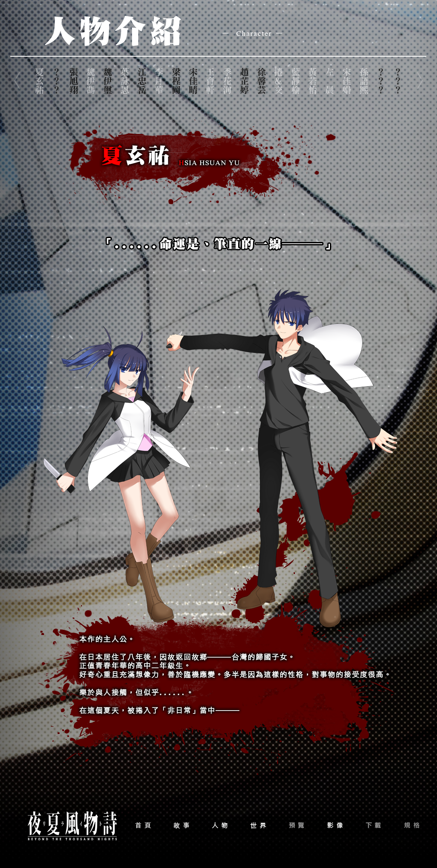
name (39, 81)
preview (297, 825)
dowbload (373, 825)
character (220, 825)
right (419, 81)
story (181, 825)
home (143, 825)
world (258, 825)
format (412, 825)
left (18, 81)
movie (335, 825)
